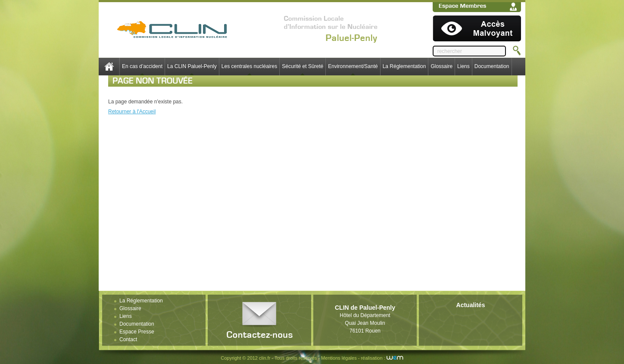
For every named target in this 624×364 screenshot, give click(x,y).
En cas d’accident (142, 66)
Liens (463, 66)
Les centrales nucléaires (249, 66)
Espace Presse (137, 332)
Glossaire (441, 66)
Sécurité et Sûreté (303, 66)
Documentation (492, 66)
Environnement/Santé (353, 66)
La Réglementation (404, 66)
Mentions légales (339, 358)
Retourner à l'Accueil (132, 112)
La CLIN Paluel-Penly (192, 66)
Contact (128, 339)
